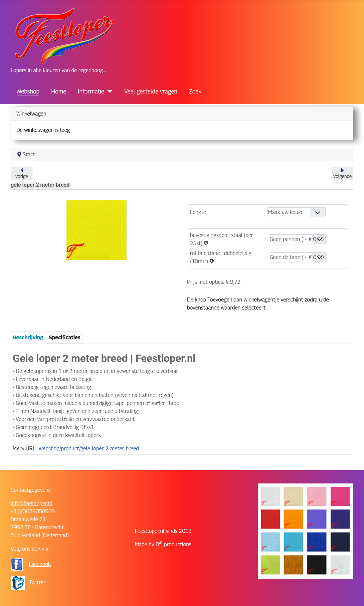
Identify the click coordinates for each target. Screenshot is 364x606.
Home (59, 91)
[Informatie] (108, 91)
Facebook (40, 564)
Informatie (91, 91)
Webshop (28, 91)
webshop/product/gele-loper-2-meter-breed (89, 449)
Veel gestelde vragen (151, 91)
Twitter (37, 582)
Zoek (195, 91)
